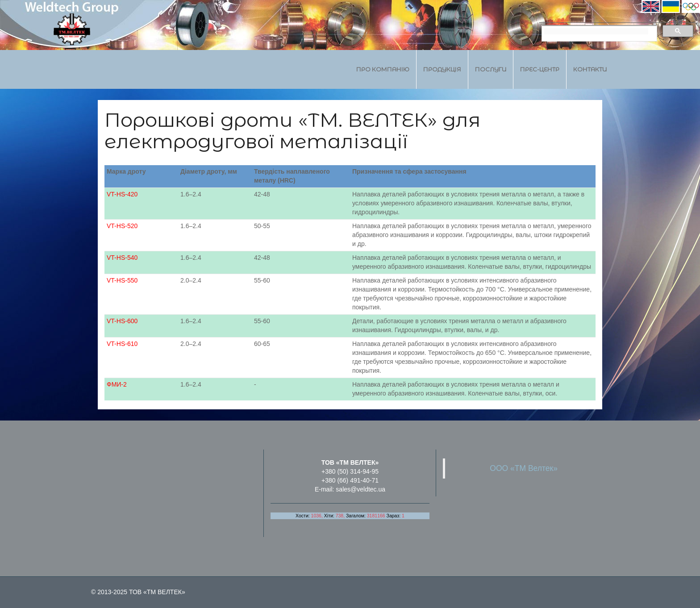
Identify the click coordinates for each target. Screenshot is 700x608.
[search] (596, 31)
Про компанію (383, 69)
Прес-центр (540, 69)
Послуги (491, 69)
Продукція (442, 69)
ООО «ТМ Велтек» (524, 468)
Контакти (590, 69)
